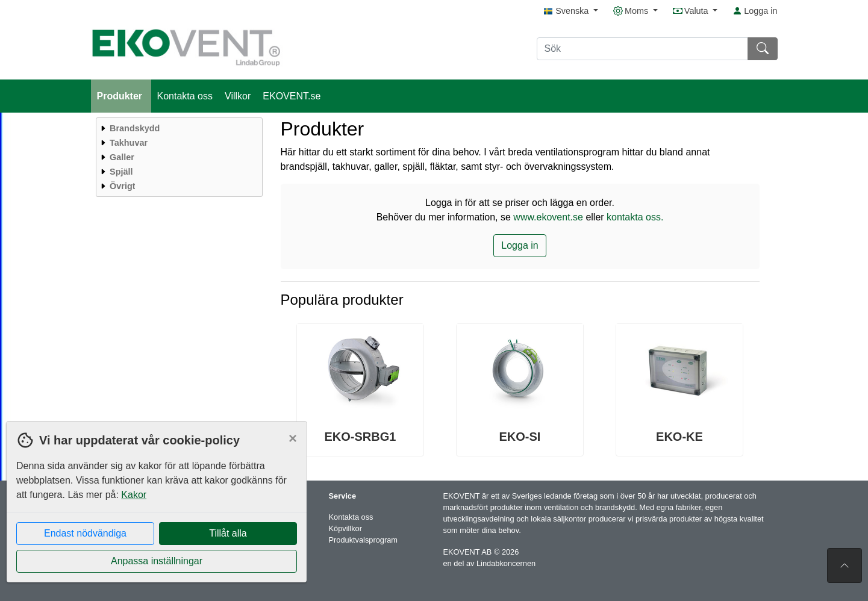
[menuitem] (178, 128)
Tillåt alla (228, 533)
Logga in (755, 11)
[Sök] (642, 49)
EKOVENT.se (292, 96)
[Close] (293, 438)
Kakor (134, 495)
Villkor (238, 96)
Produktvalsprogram (364, 540)
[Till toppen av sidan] (845, 565)
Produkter (121, 96)
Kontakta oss (185, 96)
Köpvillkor (345, 528)
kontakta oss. (635, 217)
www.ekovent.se (548, 217)
